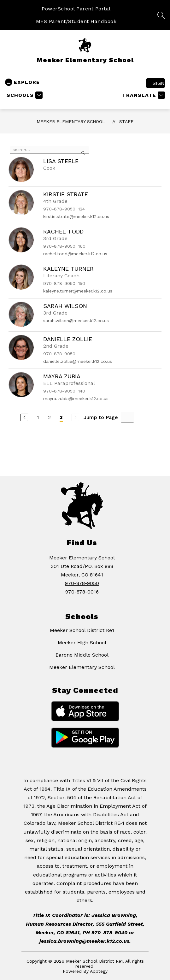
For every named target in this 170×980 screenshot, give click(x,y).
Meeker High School (82, 643)
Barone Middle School (82, 655)
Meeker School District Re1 (82, 630)
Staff (126, 121)
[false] (50, 150)
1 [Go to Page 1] (38, 417)
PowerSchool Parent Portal (76, 9)
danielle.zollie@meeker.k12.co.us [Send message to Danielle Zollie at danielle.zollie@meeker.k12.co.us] (78, 361)
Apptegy (99, 971)
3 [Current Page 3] (61, 417)
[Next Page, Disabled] (75, 417)
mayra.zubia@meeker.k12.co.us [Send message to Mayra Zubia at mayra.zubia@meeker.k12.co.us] (76, 398)
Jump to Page (101, 417)
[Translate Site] (143, 95)
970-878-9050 (82, 583)
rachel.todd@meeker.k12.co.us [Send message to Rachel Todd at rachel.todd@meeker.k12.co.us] (75, 254)
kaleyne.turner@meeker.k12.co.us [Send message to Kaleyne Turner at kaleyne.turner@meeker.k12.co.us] (78, 291)
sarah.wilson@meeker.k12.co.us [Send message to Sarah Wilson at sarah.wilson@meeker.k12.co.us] (76, 321)
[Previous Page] (24, 417)
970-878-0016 (82, 592)
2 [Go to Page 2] (49, 417)
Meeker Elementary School (71, 121)
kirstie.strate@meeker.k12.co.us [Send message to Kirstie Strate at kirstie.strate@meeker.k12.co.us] (76, 216)
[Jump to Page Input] (127, 417)
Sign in (159, 83)
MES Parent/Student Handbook (76, 21)
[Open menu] (22, 82)
